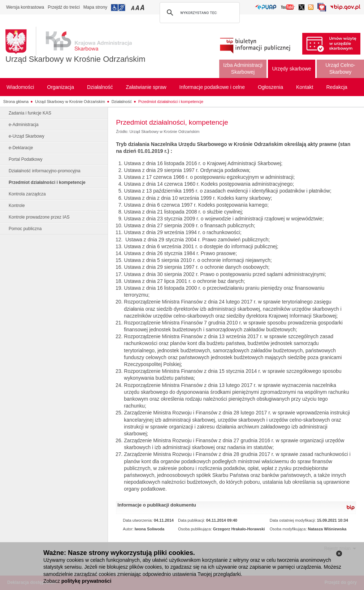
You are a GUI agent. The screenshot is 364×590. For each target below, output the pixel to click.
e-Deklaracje (21, 148)
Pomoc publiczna (25, 229)
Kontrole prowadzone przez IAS (39, 217)
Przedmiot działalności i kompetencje (171, 102)
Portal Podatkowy (25, 159)
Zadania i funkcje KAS (30, 113)
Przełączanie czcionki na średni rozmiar (138, 7)
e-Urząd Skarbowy (27, 136)
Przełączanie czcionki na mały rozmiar (133, 7)
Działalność (122, 102)
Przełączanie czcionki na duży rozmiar (143, 7)
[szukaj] (199, 13)
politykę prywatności (86, 581)
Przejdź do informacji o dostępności (118, 8)
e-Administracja (24, 125)
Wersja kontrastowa (25, 7)
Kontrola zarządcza (27, 194)
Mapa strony (95, 7)
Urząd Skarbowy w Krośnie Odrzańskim (75, 59)
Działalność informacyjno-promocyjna (45, 171)
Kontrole (17, 206)
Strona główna (16, 102)
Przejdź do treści (64, 7)
